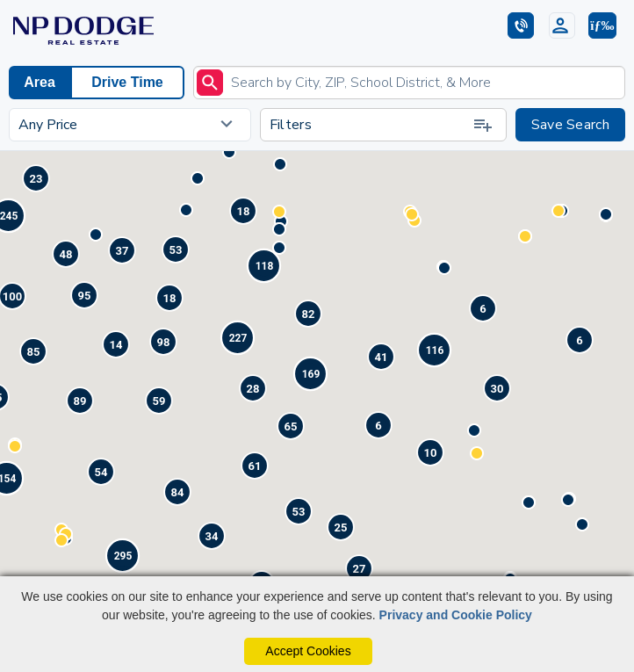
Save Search (570, 125)
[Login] (562, 25)
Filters (382, 125)
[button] (602, 25)
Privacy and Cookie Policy (456, 615)
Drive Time (127, 82)
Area (40, 82)
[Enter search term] (409, 83)
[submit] (210, 83)
